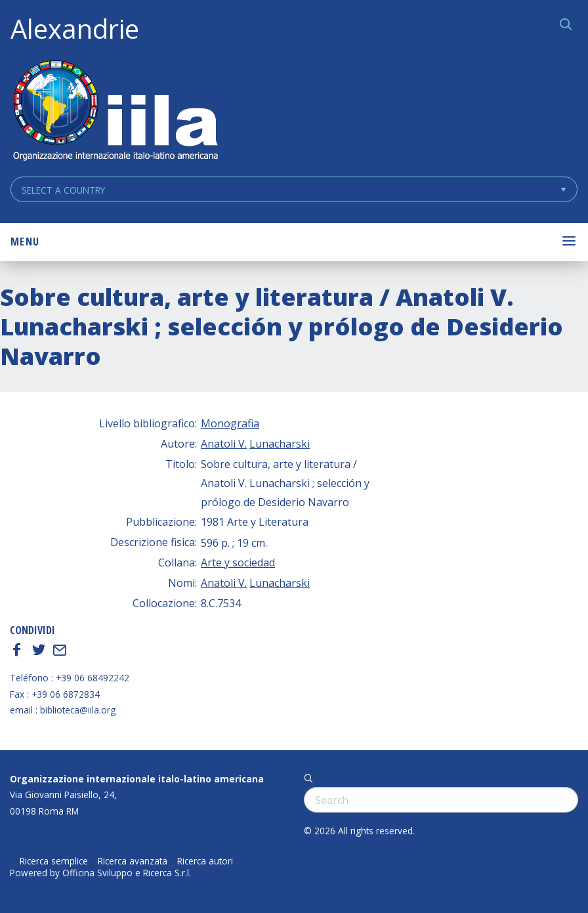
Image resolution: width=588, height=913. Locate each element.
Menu (25, 242)
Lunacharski (280, 444)
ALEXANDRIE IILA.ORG (115, 112)
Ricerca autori (205, 861)
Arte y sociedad (238, 563)
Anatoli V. (224, 444)
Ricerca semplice (54, 861)
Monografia (230, 423)
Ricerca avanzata (133, 861)
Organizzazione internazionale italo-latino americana (137, 779)
